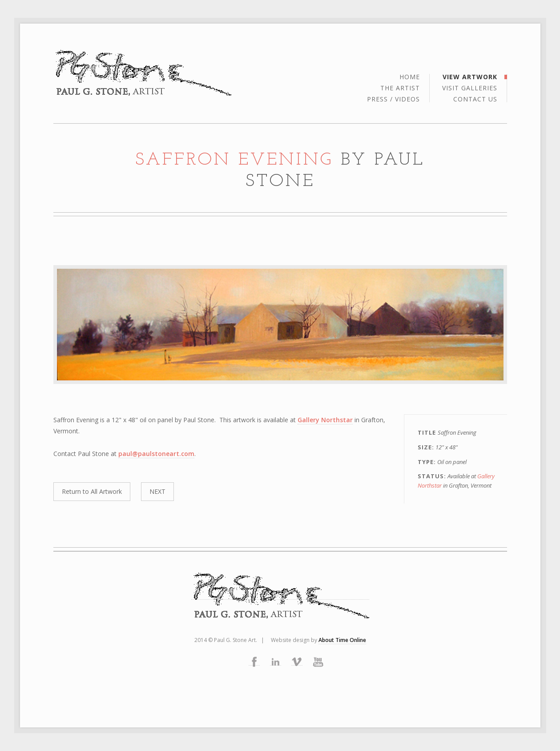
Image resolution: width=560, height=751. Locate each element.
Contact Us (475, 99)
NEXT (157, 491)
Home (410, 77)
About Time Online (342, 640)
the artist (400, 89)
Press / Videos (393, 99)
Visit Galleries (470, 89)
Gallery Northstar (325, 420)
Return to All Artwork (92, 491)
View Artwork (470, 77)
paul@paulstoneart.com (156, 454)
